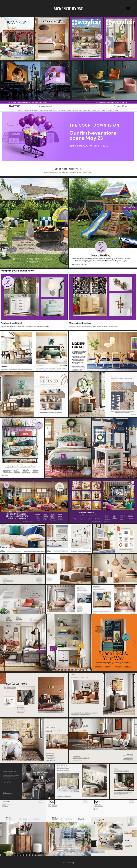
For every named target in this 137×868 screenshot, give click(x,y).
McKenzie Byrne (68, 8)
